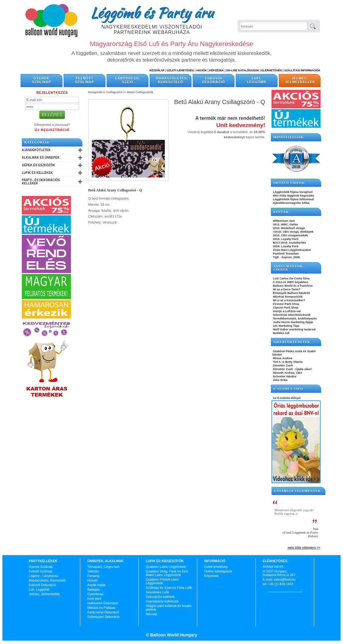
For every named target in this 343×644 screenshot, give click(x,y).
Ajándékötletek (36, 150)
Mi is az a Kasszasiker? (289, 300)
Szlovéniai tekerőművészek (291, 315)
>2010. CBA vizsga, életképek (293, 232)
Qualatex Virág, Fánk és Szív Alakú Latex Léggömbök (167, 573)
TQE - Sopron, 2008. (286, 257)
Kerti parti (94, 598)
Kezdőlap (157, 70)
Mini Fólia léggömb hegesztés (293, 196)
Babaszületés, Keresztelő (172, 80)
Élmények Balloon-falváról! (291, 293)
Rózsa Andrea (282, 358)
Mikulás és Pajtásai (101, 608)
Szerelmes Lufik (157, 592)
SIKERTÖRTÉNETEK (292, 342)
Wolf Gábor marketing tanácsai (294, 329)
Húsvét (92, 580)
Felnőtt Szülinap (85, 80)
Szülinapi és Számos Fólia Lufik (169, 588)
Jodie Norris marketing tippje (293, 322)
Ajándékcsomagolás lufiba (291, 203)
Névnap (151, 614)
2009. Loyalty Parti (285, 246)
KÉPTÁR (281, 212)
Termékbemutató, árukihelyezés (295, 318)
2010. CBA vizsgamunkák (290, 235)
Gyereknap (95, 594)
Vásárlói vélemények (297, 491)
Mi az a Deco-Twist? (286, 289)
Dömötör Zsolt (282, 365)
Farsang (93, 576)
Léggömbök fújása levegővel (292, 192)
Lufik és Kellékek (37, 173)
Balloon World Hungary (173, 635)
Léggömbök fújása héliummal (293, 199)
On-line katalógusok (243, 70)
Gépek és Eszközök (38, 165)
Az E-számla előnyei (286, 398)
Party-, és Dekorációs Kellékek (41, 182)
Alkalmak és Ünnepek (41, 158)
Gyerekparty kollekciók (162, 601)
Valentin (93, 571)
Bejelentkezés (52, 93)
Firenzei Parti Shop (286, 304)
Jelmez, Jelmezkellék (300, 80)
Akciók (201, 70)
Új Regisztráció (52, 130)
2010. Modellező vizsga (288, 228)
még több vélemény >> (304, 548)
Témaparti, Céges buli (103, 567)
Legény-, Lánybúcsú (43, 576)
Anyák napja (96, 585)
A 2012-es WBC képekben (290, 282)
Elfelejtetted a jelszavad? (52, 125)
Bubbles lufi (281, 333)
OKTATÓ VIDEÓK (289, 183)
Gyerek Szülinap (42, 80)
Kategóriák (37, 142)
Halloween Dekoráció (103, 603)
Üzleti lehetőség (216, 567)
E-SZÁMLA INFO (288, 389)
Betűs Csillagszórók (140, 92)
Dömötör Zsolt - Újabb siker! (292, 369)
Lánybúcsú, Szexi (128, 80)
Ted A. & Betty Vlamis (287, 362)
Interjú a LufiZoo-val (286, 311)
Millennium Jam (283, 221)
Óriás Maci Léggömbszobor (291, 250)
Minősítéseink (289, 137)
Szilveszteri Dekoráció (103, 617)
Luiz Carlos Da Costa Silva (291, 278)
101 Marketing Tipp (286, 326)
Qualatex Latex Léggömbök (166, 567)
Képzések (216, 70)
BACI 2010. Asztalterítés (289, 243)
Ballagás (93, 589)
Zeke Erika (280, 380)
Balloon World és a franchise (292, 286)
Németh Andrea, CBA (287, 373)
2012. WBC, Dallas (285, 224)
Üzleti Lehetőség (180, 70)
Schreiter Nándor (284, 376)
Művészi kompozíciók (287, 297)
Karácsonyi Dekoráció (103, 612)
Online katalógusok (218, 571)
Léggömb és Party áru (152, 13)
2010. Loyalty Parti (285, 239)
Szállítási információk (302, 70)
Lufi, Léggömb (257, 80)
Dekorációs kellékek (160, 597)
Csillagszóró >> (117, 92)
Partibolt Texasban (285, 253)
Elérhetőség (271, 70)
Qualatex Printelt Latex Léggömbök (162, 581)
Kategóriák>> (97, 92)
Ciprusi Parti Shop (285, 307)
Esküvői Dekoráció (214, 80)
